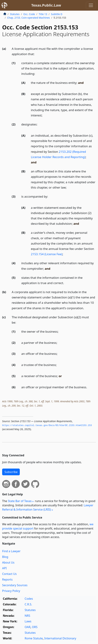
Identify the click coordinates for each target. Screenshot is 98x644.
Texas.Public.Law (46, 5)
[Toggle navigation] (91, 5)
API (4, 568)
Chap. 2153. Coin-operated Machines (29, 18)
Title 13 (43, 14)
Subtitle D (57, 14)
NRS (27, 616)
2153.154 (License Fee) (47, 254)
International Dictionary (60, 638)
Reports (7, 579)
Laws (28, 621)
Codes (29, 599)
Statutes (15, 14)
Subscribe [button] (11, 472)
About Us (8, 562)
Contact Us (9, 574)
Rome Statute (34, 638)
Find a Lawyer (11, 551)
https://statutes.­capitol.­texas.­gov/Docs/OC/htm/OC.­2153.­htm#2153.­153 (47, 425)
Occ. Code (29, 14)
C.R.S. (28, 604)
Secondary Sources (15, 585)
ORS (35, 627)
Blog (5, 557)
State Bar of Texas (20, 501)
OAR (27, 627)
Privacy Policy (11, 591)
